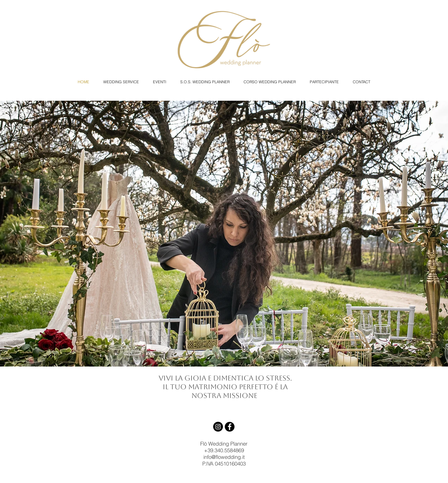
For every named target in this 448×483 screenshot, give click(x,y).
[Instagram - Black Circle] (218, 427)
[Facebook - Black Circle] (230, 427)
